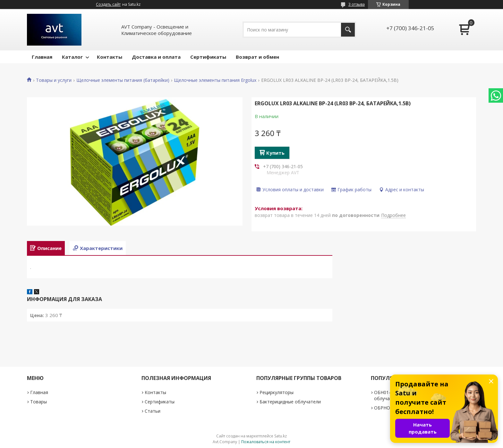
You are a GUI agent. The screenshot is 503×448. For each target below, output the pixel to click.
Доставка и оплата (156, 57)
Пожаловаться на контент (266, 442)
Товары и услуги (54, 80)
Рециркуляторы (277, 392)
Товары (38, 402)
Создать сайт (108, 4)
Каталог (72, 57)
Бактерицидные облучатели (290, 402)
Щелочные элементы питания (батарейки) (123, 80)
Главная (42, 57)
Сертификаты (208, 57)
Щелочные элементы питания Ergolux (215, 80)
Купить (275, 153)
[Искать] (348, 30)
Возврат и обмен (257, 57)
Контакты (110, 57)
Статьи (153, 411)
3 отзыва (357, 4)
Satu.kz (281, 436)
